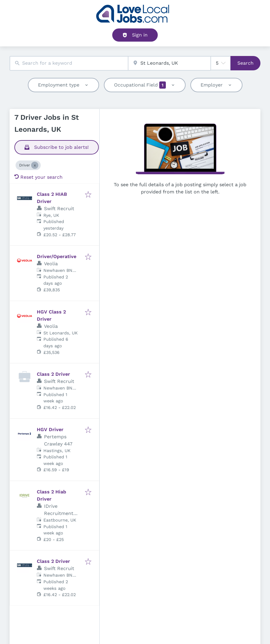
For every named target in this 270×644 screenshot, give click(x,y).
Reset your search (38, 177)
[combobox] (69, 63)
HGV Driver (50, 429)
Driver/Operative (57, 256)
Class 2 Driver (53, 374)
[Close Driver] (35, 165)
